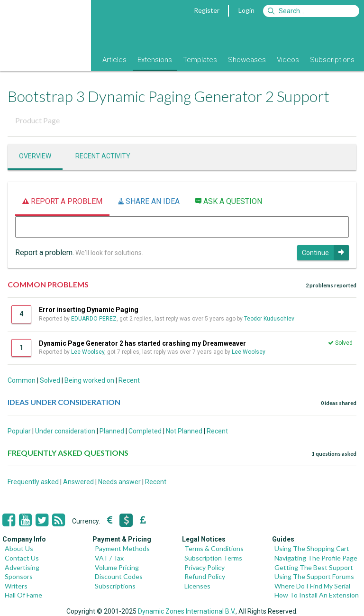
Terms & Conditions (214, 548)
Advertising (22, 567)
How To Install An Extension (317, 595)
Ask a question (229, 201)
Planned (112, 431)
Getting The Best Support (314, 567)
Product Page (37, 120)
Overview (35, 156)
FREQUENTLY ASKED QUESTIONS (68, 453)
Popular (19, 431)
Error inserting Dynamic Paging (89, 310)
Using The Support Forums (314, 576)
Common (22, 380)
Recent (129, 380)
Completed (145, 431)
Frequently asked (33, 482)
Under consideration (65, 431)
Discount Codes (119, 576)
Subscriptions (332, 60)
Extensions (155, 60)
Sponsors (19, 576)
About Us (19, 548)
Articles (114, 60)
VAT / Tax (109, 558)
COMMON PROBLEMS (48, 284)
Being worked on (89, 380)
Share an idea (149, 201)
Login (246, 10)
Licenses (197, 586)
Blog (84, 60)
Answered (78, 482)
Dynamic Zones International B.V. (187, 611)
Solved (50, 380)
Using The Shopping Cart (312, 548)
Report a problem (62, 201)
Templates (200, 60)
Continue (325, 253)
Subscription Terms (213, 558)
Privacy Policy (205, 567)
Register (207, 10)
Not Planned (184, 431)
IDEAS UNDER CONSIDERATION (64, 402)
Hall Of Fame (23, 595)
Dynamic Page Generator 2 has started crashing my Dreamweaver (142, 343)
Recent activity (103, 156)
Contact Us (22, 558)
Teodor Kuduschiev (269, 319)
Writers (16, 586)
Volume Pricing (117, 567)
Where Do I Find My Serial (312, 586)
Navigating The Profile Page (316, 558)
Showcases (247, 60)
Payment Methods (122, 548)
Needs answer (119, 482)
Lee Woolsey (88, 352)
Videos (288, 60)
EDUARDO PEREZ (94, 319)
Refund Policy (205, 576)
